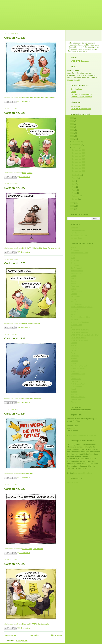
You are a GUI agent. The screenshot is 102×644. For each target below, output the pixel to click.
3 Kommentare (25, 402)
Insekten (74, 312)
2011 (72, 130)
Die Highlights (76, 89)
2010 (72, 133)
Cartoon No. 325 (15, 338)
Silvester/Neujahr (78, 374)
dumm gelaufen (28, 98)
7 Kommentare (25, 252)
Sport (73, 376)
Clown (73, 263)
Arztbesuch (75, 250)
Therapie (74, 381)
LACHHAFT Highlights (30, 248)
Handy (25, 323)
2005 (72, 209)
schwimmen (76, 371)
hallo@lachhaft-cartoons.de (84, 435)
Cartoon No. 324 (15, 414)
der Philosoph (76, 268)
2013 (72, 124)
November (76, 145)
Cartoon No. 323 (15, 489)
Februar (75, 196)
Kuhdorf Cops (76, 238)
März (74, 193)
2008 (72, 139)
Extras (73, 92)
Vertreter (74, 394)
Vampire (46, 624)
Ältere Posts (56, 635)
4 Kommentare (25, 553)
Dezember (76, 141)
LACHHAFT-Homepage (80, 61)
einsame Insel (39, 98)
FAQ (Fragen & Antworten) (81, 94)
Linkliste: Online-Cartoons (81, 97)
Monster (74, 345)
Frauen (74, 289)
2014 (72, 121)
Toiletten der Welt (78, 230)
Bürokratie (75, 260)
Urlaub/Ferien (50, 98)
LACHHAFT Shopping (80, 332)
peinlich (30, 173)
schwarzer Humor (78, 368)
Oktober (76, 147)
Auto (73, 255)
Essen (73, 281)
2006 (72, 206)
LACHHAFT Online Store (81, 109)
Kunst (73, 327)
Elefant (74, 276)
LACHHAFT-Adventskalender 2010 (85, 335)
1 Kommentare (25, 102)
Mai (74, 187)
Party (73, 353)
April (74, 190)
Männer (30, 323)
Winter (73, 402)
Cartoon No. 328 (15, 113)
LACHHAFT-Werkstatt (34, 624)
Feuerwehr (75, 286)
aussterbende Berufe (79, 253)
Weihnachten (76, 399)
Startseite (34, 635)
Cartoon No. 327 (15, 188)
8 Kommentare (25, 628)
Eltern (73, 278)
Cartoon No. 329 (15, 38)
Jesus (73, 314)
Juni (74, 184)
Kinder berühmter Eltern (81, 317)
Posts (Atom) (21, 641)
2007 (72, 203)
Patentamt (75, 356)
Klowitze (74, 319)
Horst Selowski (73, 80)
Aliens (73, 247)
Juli (74, 181)
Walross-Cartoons (78, 397)
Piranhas (38, 398)
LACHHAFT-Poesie (78, 338)
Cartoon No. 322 (15, 564)
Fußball (74, 294)
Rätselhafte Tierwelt (46, 248)
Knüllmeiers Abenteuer (80, 322)
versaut (57, 248)
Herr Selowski (76, 233)
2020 (72, 118)
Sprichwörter (76, 379)
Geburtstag (75, 296)
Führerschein (76, 291)
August (75, 178)
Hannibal (74, 301)
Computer (75, 265)
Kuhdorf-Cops (76, 325)
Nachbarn (75, 348)
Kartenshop (75, 106)
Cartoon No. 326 (15, 263)
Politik (73, 363)
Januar (75, 199)
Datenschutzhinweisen (82, 473)
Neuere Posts (11, 635)
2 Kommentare (25, 327)
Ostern (73, 350)
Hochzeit (74, 309)
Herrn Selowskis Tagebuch (82, 307)
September (77, 175)
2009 (72, 136)
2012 (72, 127)
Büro (24, 173)
